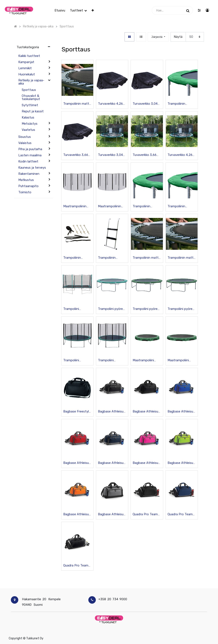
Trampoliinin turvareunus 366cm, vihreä (178, 207)
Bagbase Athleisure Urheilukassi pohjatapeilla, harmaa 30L (112, 515)
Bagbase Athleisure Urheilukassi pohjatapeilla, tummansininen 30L (112, 463)
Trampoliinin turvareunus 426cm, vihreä (178, 104)
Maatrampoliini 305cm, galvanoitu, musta (147, 361)
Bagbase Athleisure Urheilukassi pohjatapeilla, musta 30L (112, 412)
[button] (93, 11)
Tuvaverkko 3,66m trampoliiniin (146, 155)
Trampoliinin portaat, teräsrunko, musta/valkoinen (110, 258)
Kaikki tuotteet (29, 56)
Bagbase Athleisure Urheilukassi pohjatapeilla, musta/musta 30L (147, 412)
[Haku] (188, 10)
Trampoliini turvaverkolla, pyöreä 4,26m (108, 361)
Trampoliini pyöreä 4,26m (146, 309)
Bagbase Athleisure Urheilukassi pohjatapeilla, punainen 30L (77, 463)
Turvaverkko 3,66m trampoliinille (77, 155)
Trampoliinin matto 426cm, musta (77, 104)
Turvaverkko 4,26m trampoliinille (112, 104)
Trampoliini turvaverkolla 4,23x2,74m (72, 309)
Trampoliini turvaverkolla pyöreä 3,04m (73, 361)
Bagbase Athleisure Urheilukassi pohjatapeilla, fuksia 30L (147, 463)
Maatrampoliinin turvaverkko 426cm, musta (110, 207)
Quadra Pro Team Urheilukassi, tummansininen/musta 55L (181, 515)
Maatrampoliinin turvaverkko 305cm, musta (75, 207)
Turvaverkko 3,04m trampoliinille (146, 104)
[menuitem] (60, 11)
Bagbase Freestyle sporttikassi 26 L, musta (77, 412)
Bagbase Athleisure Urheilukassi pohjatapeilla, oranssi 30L (77, 515)
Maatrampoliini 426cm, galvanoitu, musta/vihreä (182, 361)
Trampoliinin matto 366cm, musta (147, 258)
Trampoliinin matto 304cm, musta (181, 258)
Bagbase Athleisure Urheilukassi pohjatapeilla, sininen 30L (182, 412)
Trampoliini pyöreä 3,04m (181, 309)
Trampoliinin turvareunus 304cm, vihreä (143, 207)
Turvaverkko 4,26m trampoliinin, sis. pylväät (181, 155)
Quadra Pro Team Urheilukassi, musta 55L (147, 515)
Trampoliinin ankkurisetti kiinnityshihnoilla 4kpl (75, 258)
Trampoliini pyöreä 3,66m (111, 309)
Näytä (178, 37)
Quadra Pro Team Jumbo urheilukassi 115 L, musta (77, 566)
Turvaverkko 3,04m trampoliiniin (112, 155)
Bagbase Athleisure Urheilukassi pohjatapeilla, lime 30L (182, 463)
